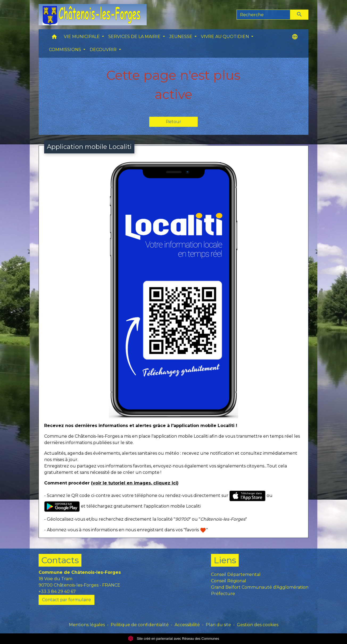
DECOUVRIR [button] (104, 50)
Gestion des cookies (258, 625)
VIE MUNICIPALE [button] (82, 37)
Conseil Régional (229, 581)
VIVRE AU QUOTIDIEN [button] (226, 37)
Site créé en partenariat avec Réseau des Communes (174, 639)
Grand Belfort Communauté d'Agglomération (260, 587)
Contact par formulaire (67, 600)
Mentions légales (87, 625)
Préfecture (223, 594)
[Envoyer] (299, 15)
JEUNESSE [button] (181, 37)
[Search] (264, 15)
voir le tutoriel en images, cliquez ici (135, 483)
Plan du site (218, 625)
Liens (225, 560)
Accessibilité (187, 625)
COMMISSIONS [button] (66, 50)
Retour (173, 122)
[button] (54, 38)
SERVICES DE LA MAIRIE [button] (135, 37)
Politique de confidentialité (140, 625)
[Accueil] (93, 15)
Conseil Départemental (236, 574)
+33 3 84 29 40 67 (57, 591)
